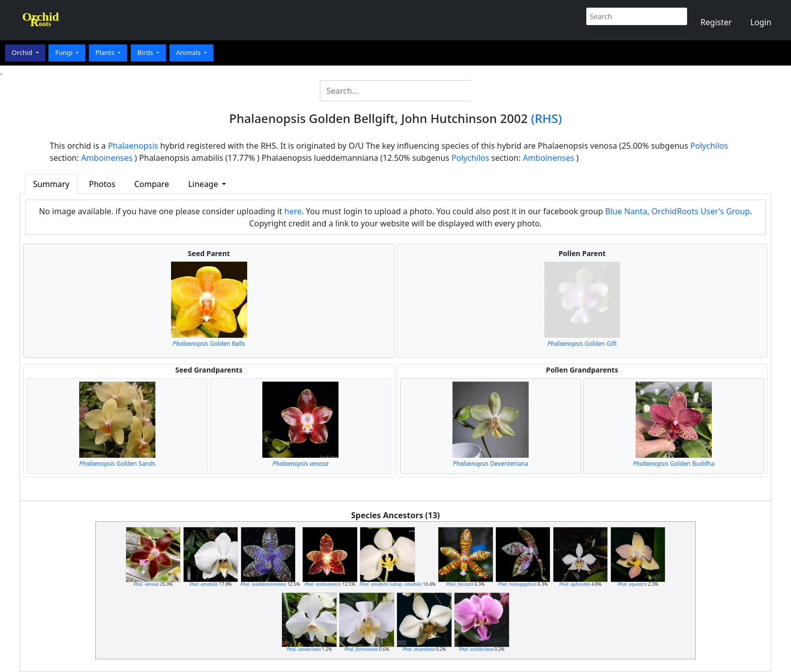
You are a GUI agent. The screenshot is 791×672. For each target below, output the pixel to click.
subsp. (391, 584)
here (293, 211)
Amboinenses (107, 158)
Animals (189, 52)
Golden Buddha (674, 464)
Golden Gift (582, 344)
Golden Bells (209, 344)
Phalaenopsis (133, 146)
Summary (51, 184)
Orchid (23, 52)
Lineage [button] (204, 184)
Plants (106, 52)
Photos (102, 184)
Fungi (65, 52)
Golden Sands (117, 464)
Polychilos (709, 146)
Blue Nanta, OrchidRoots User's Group (678, 211)
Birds (146, 52)
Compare (152, 184)
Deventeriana (491, 464)
